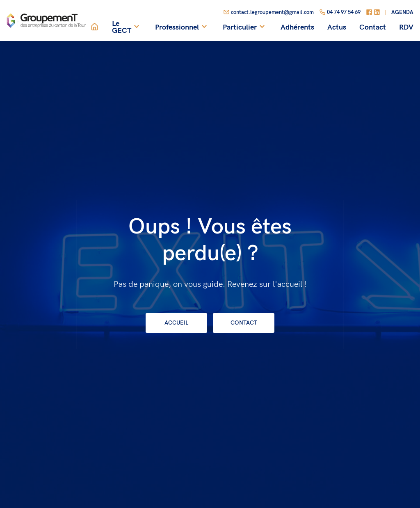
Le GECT (127, 27)
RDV (406, 27)
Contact (373, 27)
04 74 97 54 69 (340, 12)
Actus (337, 27)
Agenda (402, 13)
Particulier (245, 27)
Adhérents (297, 27)
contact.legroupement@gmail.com (268, 12)
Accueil (176, 323)
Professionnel (182, 27)
